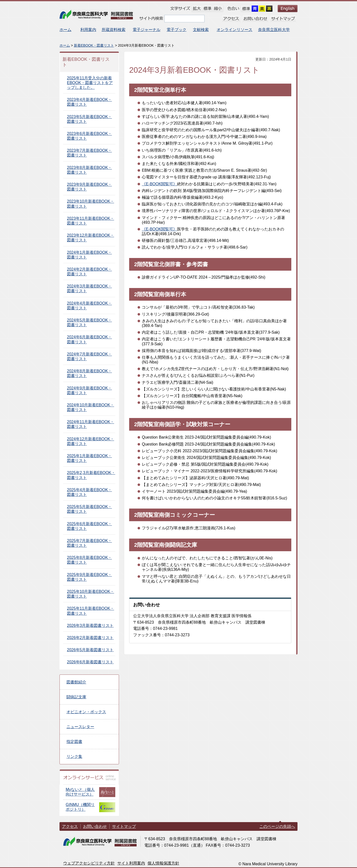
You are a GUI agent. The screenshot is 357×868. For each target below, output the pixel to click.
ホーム (65, 45)
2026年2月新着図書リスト (90, 638)
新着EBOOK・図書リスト (94, 45)
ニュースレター (80, 727)
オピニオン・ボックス (86, 712)
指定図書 (74, 742)
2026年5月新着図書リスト (90, 650)
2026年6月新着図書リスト (90, 662)
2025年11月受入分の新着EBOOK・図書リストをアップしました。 (90, 83)
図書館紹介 (76, 682)
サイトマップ (124, 826)
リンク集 (74, 756)
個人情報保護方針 (163, 863)
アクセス (70, 826)
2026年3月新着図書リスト (90, 626)
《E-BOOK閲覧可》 (159, 184)
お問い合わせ (95, 826)
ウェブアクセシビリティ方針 (89, 863)
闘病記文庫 (76, 697)
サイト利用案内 (131, 863)
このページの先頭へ (277, 826)
